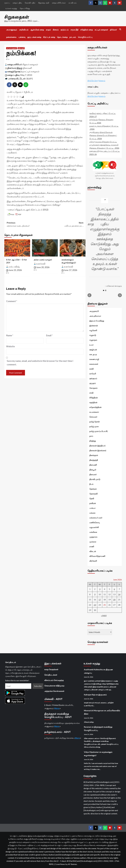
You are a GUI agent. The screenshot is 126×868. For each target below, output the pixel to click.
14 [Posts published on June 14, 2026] (119, 594)
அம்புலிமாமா (95, 316)
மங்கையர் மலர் (96, 518)
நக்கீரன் (93, 503)
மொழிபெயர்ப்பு (85, 37)
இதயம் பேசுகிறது (97, 321)
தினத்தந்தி (94, 460)
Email (49, 335)
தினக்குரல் (94, 455)
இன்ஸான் (94, 325)
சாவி (91, 393)
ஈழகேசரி (93, 330)
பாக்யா (92, 508)
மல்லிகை (93, 532)
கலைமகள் (94, 364)
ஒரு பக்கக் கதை (34, 37)
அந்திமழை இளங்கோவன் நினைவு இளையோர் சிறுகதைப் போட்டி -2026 (103, 135)
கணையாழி (94, 359)
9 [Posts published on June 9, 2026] (95, 594)
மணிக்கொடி (95, 522)
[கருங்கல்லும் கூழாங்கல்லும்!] (73, 248)
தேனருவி (93, 494)
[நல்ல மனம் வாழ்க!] (45, 248)
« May (104, 615)
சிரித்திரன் (94, 397)
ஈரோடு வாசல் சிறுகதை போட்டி (103, 141)
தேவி (92, 498)
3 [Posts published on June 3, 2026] (100, 589)
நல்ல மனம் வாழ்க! (43, 260)
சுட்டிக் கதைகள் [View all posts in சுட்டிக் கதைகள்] (12, 48)
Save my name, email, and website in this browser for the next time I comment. (40, 362)
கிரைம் (56, 30)
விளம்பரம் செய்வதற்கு (54, 680)
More (57, 708)
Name (10, 335)
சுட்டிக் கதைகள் (101, 30)
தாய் (91, 436)
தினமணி (28, 68)
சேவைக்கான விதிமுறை (54, 686)
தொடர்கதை (62, 37)
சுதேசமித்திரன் (95, 407)
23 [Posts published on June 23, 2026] (95, 605)
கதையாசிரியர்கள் (59, 3)
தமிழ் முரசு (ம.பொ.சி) (98, 431)
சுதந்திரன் (93, 402)
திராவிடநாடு (95, 479)
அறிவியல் (24, 30)
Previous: (26, 224)
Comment (12, 301)
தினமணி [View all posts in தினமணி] (21, 48)
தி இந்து (93, 441)
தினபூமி (93, 470)
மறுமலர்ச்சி (94, 527)
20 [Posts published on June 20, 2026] (114, 599)
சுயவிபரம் (73, 3)
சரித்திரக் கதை (86, 30)
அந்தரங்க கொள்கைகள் (54, 691)
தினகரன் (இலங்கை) (98, 450)
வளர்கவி (41, 263)
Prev (89, 295)
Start (104, 290)
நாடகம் (73, 37)
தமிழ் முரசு (94, 426)
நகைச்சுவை (11, 37)
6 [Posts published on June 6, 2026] (114, 589)
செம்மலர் (93, 417)
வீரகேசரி (93, 561)
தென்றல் (93, 489)
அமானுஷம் (12, 30)
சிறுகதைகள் (16, 17)
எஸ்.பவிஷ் (14, 266)
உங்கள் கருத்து (11, 8)
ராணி (92, 546)
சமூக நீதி (74, 30)
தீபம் (91, 484)
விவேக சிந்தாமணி (97, 556)
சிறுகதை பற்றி (44, 3)
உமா (91, 345)
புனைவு (22, 37)
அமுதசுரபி (94, 311)
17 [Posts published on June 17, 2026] (100, 599)
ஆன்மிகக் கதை (37, 30)
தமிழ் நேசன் (94, 422)
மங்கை (92, 513)
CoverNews (60, 864)
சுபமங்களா (94, 412)
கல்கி (91, 369)
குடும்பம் (65, 30)
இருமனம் (102, 694)
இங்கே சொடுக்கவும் (96, 80)
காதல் (48, 30)
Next (120, 295)
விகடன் (93, 551)
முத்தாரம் (93, 537)
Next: (65, 224)
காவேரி (93, 373)
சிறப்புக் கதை (49, 37)
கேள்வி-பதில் (30, 3)
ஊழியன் (93, 349)
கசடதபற (93, 354)
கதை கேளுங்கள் (51, 669)
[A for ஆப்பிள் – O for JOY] (17, 248)
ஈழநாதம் (93, 340)
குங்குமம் (93, 378)
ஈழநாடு (93, 335)
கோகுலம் (93, 388)
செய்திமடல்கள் (51, 675)
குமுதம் (93, 383)
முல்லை (93, 542)
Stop (106, 290)
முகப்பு (7, 3)
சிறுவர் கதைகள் (30, 64)
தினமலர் (93, 474)
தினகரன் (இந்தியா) (97, 446)
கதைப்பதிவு (17, 3)
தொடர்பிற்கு (25, 8)
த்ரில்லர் (113, 30)
